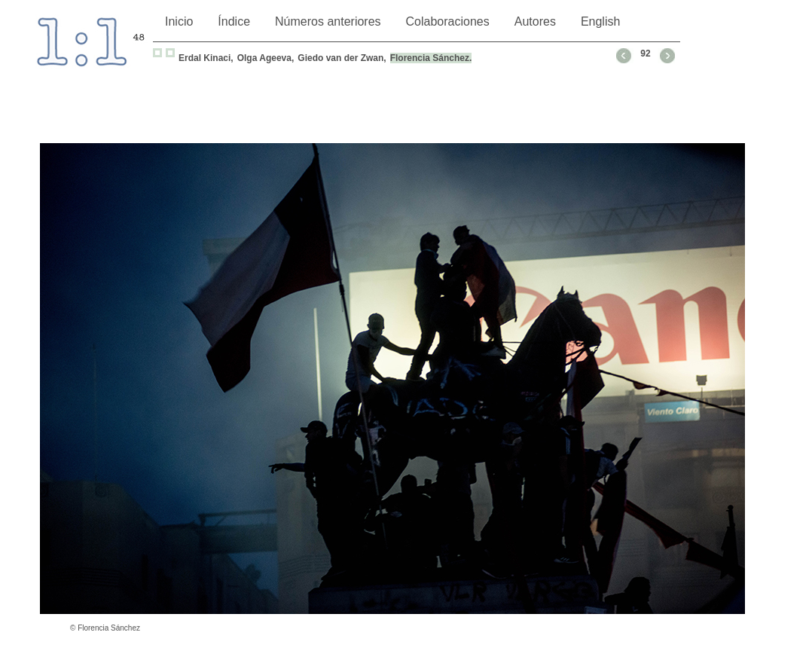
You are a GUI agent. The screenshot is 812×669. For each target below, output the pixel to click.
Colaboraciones (448, 21)
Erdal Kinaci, (206, 58)
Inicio (179, 21)
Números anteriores (328, 21)
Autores (535, 21)
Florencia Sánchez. (431, 58)
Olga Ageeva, (266, 58)
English (600, 21)
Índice (234, 21)
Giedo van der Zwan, (342, 58)
